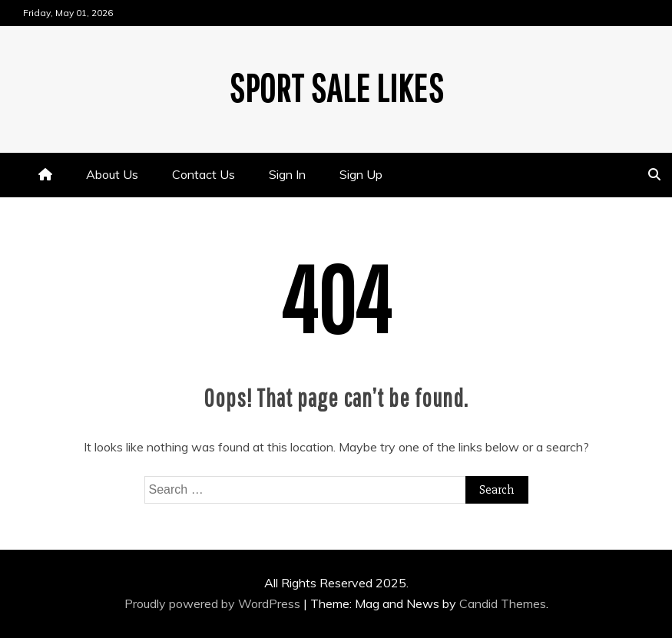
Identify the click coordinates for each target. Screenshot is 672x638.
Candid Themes (503, 603)
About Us (112, 174)
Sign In (287, 174)
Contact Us (204, 174)
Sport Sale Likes (336, 88)
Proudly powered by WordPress (214, 603)
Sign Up (361, 174)
